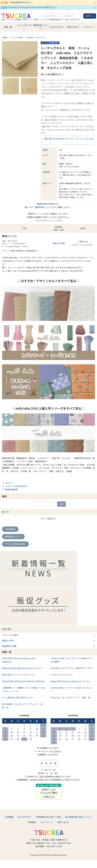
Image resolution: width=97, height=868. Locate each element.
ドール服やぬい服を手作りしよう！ (19, 697)
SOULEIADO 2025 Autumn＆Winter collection (23, 681)
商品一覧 (8, 27)
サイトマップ (46, 822)
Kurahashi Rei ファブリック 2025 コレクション (71, 689)
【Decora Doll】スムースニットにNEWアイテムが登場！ (72, 660)
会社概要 (9, 817)
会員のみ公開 (58, 243)
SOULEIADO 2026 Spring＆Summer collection (19, 660)
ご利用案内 (10, 529)
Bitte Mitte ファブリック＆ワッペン (19, 675)
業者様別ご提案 (9, 646)
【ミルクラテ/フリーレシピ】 (48, 220)
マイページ (89, 27)
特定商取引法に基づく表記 (49, 817)
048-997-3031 (65, 843)
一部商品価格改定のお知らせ (20, 2)
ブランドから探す (17, 37)
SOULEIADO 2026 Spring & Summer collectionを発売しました (32, 7)
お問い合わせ (73, 27)
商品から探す (8, 640)
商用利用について (40, 27)
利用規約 (32, 822)
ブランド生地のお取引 (15, 544)
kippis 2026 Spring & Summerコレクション (22, 668)
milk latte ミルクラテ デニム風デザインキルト (72, 668)
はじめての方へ (57, 27)
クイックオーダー (24, 27)
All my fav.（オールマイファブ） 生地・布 (70, 697)
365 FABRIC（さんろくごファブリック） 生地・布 (22, 706)
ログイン (77, 245)
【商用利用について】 (43, 207)
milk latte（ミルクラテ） (36, 37)
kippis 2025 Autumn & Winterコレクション (71, 681)
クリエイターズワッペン (62, 675)
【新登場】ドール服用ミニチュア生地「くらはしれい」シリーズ (24, 689)
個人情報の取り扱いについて (78, 817)
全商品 (5, 37)
